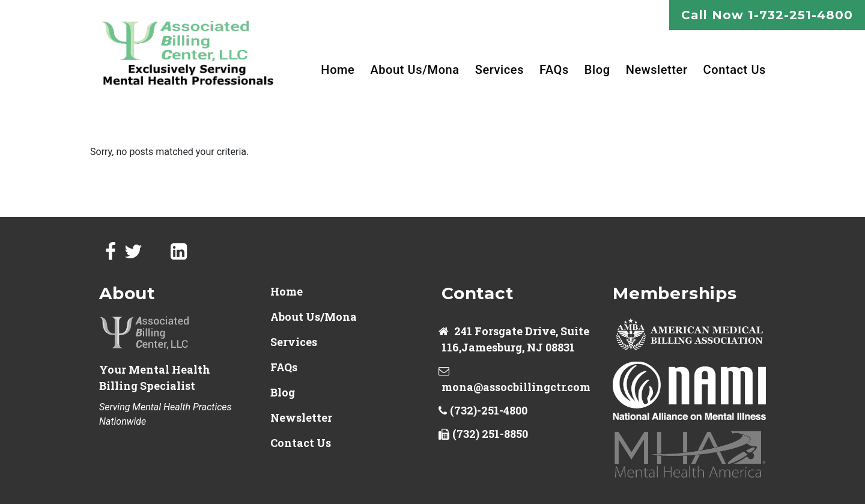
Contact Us (735, 70)
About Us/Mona (414, 70)
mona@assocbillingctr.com (516, 387)
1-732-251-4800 (800, 15)
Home (338, 70)
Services (499, 70)
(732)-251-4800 (489, 410)
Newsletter (657, 70)
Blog (597, 70)
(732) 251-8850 (490, 434)
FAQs (554, 70)
